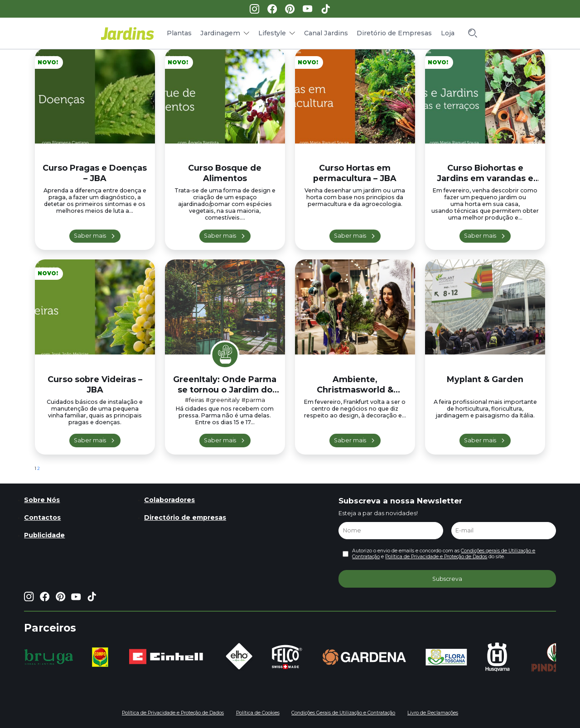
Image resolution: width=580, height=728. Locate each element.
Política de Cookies (258, 713)
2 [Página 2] (39, 468)
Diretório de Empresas (394, 33)
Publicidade (44, 535)
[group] (49, 657)
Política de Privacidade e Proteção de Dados (436, 557)
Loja (448, 33)
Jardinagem (220, 33)
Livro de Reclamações (433, 713)
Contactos (42, 517)
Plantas (179, 33)
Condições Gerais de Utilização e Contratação (343, 713)
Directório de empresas (185, 517)
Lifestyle (272, 33)
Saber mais (90, 236)
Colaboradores (169, 500)
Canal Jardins (326, 33)
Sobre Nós (42, 500)
